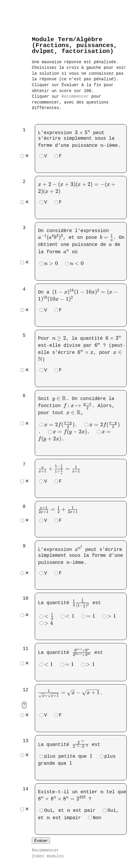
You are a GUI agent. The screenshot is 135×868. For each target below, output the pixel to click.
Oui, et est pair (70, 809)
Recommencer (75, 97)
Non (97, 817)
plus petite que (68, 755)
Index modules (48, 856)
